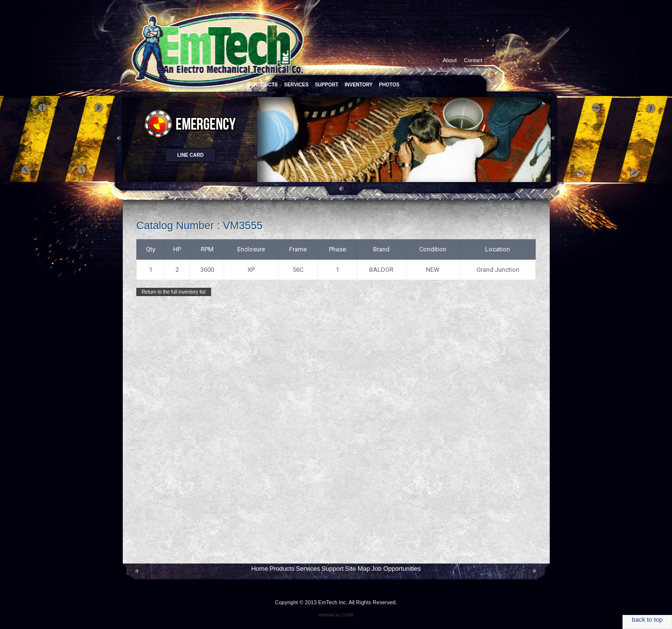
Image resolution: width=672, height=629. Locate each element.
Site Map (357, 569)
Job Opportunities (396, 569)
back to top (647, 620)
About (450, 60)
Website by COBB (336, 615)
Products (282, 569)
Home (260, 569)
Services (308, 569)
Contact (473, 60)
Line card (190, 155)
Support (333, 569)
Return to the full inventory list (174, 292)
